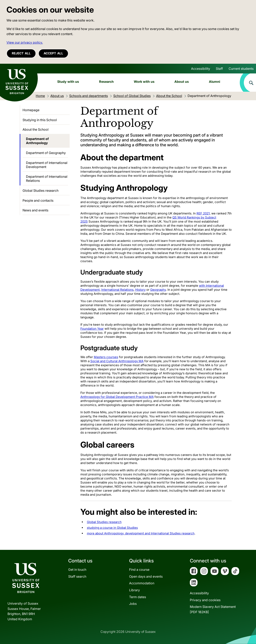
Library (134, 590)
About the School (36, 129)
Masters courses (106, 357)
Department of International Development (47, 165)
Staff (219, 69)
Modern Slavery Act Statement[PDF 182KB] (213, 609)
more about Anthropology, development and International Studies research (141, 533)
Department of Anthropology (37, 141)
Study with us (68, 82)
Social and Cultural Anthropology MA (117, 361)
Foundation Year (92, 329)
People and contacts (38, 200)
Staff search (77, 576)
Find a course (139, 570)
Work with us (144, 82)
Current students (241, 69)
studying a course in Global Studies (112, 528)
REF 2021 (203, 213)
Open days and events (146, 576)
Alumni (214, 82)
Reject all (21, 53)
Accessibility (201, 69)
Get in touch (77, 570)
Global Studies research (104, 522)
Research (106, 82)
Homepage (31, 110)
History (140, 290)
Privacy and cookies (205, 600)
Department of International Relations (47, 179)
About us (182, 82)
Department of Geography (46, 153)
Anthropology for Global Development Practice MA (117, 397)
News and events (35, 210)
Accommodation (142, 583)
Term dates (138, 597)
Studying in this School (40, 120)
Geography (158, 290)
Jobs (133, 604)
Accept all (53, 53)
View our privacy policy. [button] (25, 42)
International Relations (117, 290)
